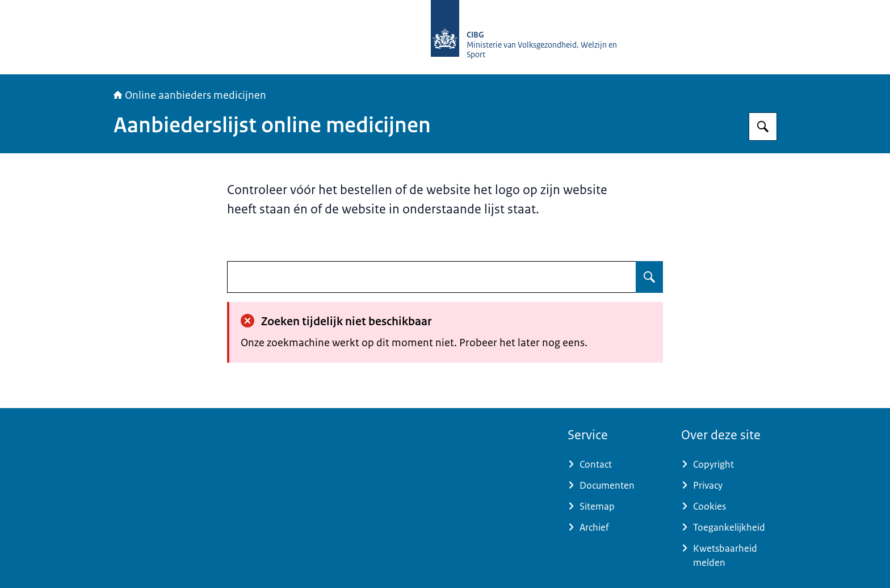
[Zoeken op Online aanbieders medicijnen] (763, 127)
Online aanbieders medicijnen (190, 95)
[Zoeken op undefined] (649, 277)
